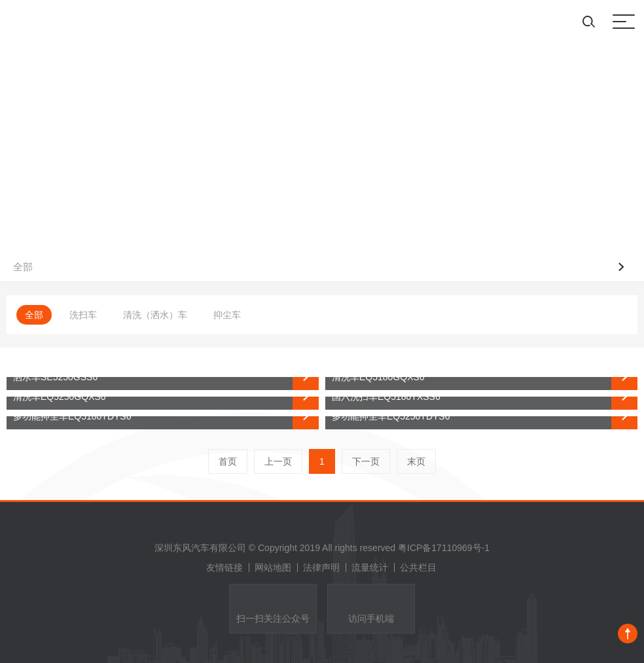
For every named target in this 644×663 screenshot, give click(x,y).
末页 (416, 461)
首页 (228, 461)
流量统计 (373, 567)
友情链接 (228, 567)
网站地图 (276, 567)
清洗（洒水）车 (155, 315)
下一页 (366, 461)
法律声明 (325, 567)
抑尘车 (227, 315)
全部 (34, 315)
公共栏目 (418, 567)
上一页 (278, 461)
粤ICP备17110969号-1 (444, 548)
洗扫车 (83, 315)
